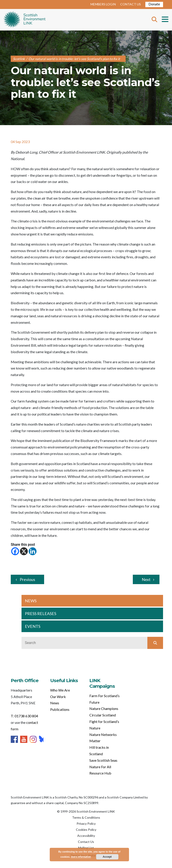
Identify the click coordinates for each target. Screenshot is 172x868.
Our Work (58, 697)
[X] (24, 551)
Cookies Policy (86, 830)
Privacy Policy (86, 823)
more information (81, 857)
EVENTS (33, 626)
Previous (27, 579)
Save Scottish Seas (103, 760)
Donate (154, 4)
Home (25, 20)
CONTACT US (131, 4)
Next (146, 579)
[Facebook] (15, 551)
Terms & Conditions (86, 817)
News (55, 703)
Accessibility (86, 836)
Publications (60, 709)
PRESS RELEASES (41, 613)
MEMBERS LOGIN (103, 4)
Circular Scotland (103, 715)
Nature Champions (104, 708)
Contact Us (86, 842)
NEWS (31, 601)
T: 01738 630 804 (24, 716)
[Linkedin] (33, 551)
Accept (107, 857)
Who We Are (60, 690)
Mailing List (86, 848)
